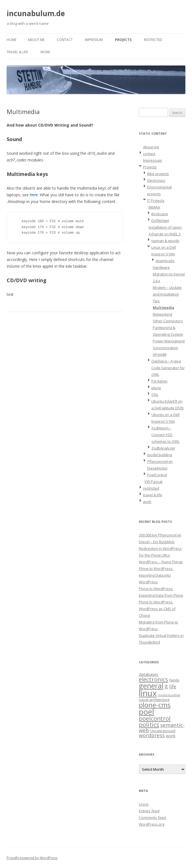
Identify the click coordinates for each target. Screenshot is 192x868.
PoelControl (157, 475)
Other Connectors (168, 321)
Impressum (94, 40)
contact (65, 40)
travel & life (17, 52)
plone (156, 388)
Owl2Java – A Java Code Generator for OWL (168, 368)
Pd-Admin (159, 381)
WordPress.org (152, 824)
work (45, 52)
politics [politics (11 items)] (149, 725)
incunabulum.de (36, 13)
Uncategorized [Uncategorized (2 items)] (163, 731)
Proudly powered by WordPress (32, 858)
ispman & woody (165, 241)
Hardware (161, 267)
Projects (123, 40)
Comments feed (152, 818)
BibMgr (154, 207)
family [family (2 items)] (174, 680)
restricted (153, 40)
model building (160, 455)
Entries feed (149, 811)
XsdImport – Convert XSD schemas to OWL (165, 435)
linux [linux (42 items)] (148, 693)
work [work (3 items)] (171, 736)
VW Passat (153, 482)
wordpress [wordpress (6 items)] (152, 735)
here (34, 195)
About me (36, 40)
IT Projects (156, 200)
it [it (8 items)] (166, 686)
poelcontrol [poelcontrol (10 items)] (155, 719)
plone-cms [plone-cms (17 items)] (155, 705)
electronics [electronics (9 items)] (153, 679)
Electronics (156, 180)
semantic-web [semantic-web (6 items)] (162, 727)
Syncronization (165, 348)
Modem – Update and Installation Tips (167, 294)
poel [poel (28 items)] (147, 712)
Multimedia (163, 308)
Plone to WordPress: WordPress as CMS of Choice (157, 609)
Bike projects (158, 174)
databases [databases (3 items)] (149, 674)
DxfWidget (160, 221)
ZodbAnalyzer (163, 448)
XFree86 (160, 354)
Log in (144, 804)
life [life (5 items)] (173, 686)
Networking (162, 314)
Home (12, 40)
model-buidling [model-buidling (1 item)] (169, 695)
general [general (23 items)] (151, 686)
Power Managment (169, 341)
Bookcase (160, 214)
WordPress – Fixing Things (161, 562)
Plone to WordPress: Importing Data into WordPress (156, 575)
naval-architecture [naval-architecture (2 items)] (154, 700)
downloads (165, 261)
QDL (155, 395)
